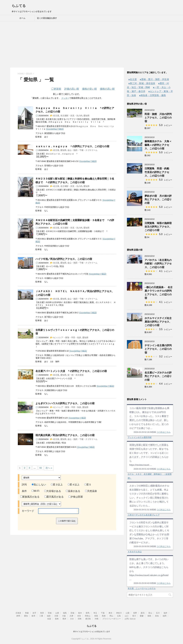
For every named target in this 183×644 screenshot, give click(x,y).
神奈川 (119, 613)
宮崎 (80, 619)
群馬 (88, 613)
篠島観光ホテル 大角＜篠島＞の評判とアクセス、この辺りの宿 (158, 145)
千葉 (103, 613)
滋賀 (49, 616)
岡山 (111, 616)
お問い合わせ (130, 619)
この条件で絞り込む (67, 521)
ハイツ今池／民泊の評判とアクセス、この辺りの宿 (64, 259)
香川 (134, 616)
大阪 (64, 616)
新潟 (143, 613)
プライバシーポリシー (112, 619)
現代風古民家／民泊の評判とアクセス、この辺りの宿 (65, 435)
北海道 (18, 613)
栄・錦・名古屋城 (75, 375)
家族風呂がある (30, 497)
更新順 (56, 89)
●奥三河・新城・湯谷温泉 (142, 83)
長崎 (57, 619)
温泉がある (73, 491)
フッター (65, 98)
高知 (157, 616)
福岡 (165, 616)
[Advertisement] (91, 44)
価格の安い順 (89, 89)
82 (41, 468)
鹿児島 (88, 619)
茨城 (72, 613)
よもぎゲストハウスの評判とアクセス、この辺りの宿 (65, 403)
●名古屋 (133, 79)
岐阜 (33, 616)
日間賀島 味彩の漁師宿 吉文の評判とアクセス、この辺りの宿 (159, 227)
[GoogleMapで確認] (55, 129)
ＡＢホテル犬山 (135, 552)
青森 (27, 613)
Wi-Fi (35, 491)
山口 (127, 616)
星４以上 (74, 485)
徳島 (149, 616)
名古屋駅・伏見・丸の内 (71, 116)
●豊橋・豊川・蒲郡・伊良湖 (154, 79)
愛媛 (142, 616)
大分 (72, 619)
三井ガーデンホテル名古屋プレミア (144, 515)
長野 (135, 613)
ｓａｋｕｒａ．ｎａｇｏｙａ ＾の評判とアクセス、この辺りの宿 (72, 146)
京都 (56, 616)
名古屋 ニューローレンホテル (142, 588)
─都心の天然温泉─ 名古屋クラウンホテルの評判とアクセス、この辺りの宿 (159, 293)
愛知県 (86, 116)
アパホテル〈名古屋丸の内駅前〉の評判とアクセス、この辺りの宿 (158, 264)
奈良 (79, 616)
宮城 (50, 613)
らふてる (19, 6)
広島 (119, 616)
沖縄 (96, 619)
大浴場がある (53, 491)
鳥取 (96, 616)
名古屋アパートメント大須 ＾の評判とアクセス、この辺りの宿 (71, 371)
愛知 (26, 616)
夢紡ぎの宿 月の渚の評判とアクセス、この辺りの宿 (158, 199)
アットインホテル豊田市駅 (140, 437)
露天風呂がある (54, 497)
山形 (57, 613)
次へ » (49, 468)
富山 (150, 613)
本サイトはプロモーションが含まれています (92, 632)
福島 (65, 613)
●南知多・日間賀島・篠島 (153, 95)
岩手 (34, 613)
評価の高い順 (72, 89)
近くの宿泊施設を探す (47, 18)
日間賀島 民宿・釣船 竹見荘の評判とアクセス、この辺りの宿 (158, 172)
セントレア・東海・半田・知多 (67, 338)
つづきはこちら (164, 432)
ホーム (22, 18)
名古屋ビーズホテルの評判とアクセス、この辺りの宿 (158, 376)
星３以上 (57, 485)
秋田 (42, 613)
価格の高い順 (107, 89)
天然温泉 (91, 491)
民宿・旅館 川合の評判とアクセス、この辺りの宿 (158, 118)
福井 (165, 613)
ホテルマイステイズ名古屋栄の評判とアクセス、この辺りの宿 (158, 322)
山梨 (128, 613)
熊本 (64, 619)
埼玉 (95, 613)
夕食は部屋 (76, 497)
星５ (88, 485)
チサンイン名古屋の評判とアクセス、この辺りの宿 (158, 349)
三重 (41, 616)
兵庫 (71, 616)
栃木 (80, 613)
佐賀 (49, 619)
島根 (104, 616)
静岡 (18, 616)
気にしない (39, 485)
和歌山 (88, 616)
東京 (110, 613)
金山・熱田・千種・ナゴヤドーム (82, 150)
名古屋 (56, 116)
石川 (158, 613)
